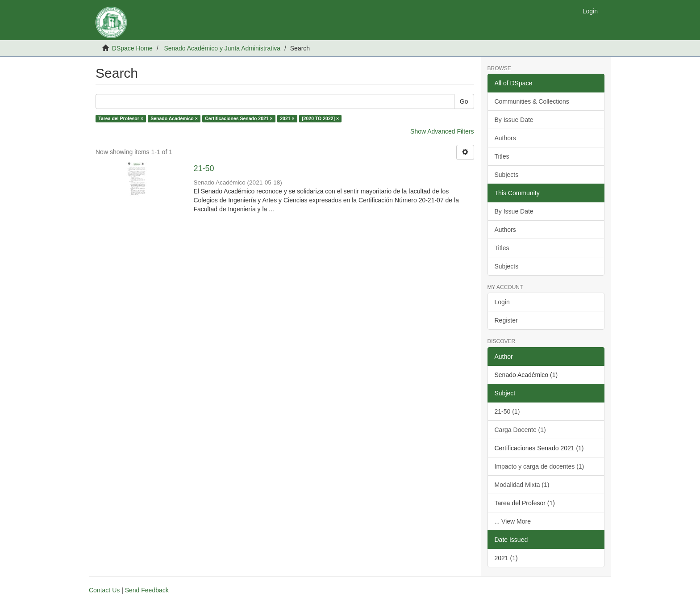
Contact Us (104, 590)
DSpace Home (132, 48)
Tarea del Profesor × (121, 118)
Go (464, 101)
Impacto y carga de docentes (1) (540, 466)
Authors (505, 138)
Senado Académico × (174, 118)
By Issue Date (514, 120)
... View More (513, 521)
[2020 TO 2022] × (320, 118)
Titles (502, 156)
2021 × (287, 118)
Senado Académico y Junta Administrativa (222, 48)
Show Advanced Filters (442, 131)
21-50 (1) (507, 411)
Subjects (507, 175)
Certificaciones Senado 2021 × (239, 118)
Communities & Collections (532, 101)
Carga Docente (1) (520, 430)
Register (506, 320)
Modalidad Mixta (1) (522, 485)
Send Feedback (147, 590)
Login (502, 302)
